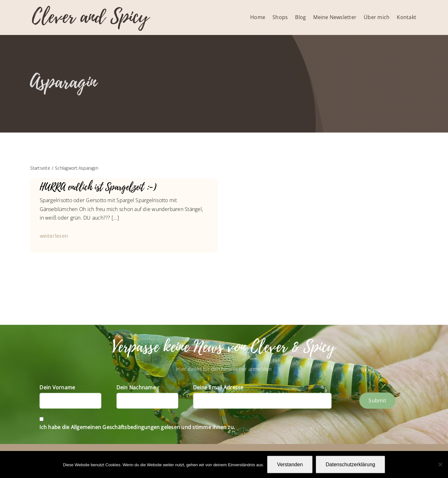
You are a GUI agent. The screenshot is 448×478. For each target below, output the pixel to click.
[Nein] (440, 464)
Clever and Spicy (90, 17)
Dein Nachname (136, 387)
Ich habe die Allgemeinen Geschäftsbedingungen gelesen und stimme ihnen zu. (137, 427)
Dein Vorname (57, 387)
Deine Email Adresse (218, 387)
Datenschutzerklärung (350, 464)
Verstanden (290, 464)
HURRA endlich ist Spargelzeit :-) (98, 187)
